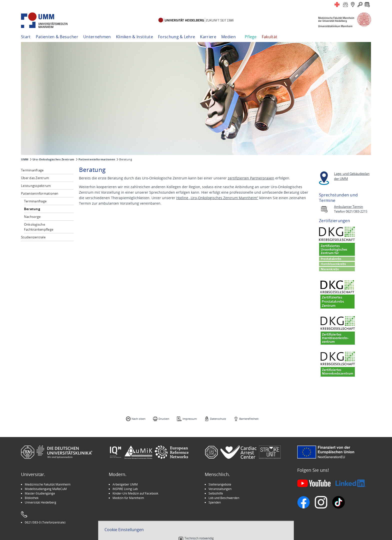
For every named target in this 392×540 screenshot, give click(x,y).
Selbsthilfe (216, 493)
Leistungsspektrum (36, 186)
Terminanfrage (32, 170)
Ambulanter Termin (348, 207)
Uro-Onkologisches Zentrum (53, 159)
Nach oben (138, 419)
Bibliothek (32, 498)
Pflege (251, 37)
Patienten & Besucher (57, 37)
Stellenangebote (220, 484)
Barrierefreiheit (249, 419)
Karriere (208, 37)
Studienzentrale (33, 237)
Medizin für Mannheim (128, 498)
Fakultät (270, 37)
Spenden (215, 502)
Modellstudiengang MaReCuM (46, 489)
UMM (25, 159)
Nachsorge (32, 217)
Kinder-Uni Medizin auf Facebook (135, 493)
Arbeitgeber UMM (125, 484)
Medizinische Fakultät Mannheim (48, 484)
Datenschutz (218, 419)
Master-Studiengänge (40, 493)
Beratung (32, 209)
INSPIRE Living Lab (125, 489)
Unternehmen (97, 37)
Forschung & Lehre (176, 37)
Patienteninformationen (97, 159)
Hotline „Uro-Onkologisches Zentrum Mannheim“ (217, 198)
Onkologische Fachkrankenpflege (39, 227)
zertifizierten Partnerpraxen (251, 178)
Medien (228, 37)
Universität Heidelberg (40, 502)
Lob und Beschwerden (224, 498)
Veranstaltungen (220, 489)
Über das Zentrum (35, 178)
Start (26, 37)
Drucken (164, 419)
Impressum (190, 419)
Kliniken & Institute (134, 37)
